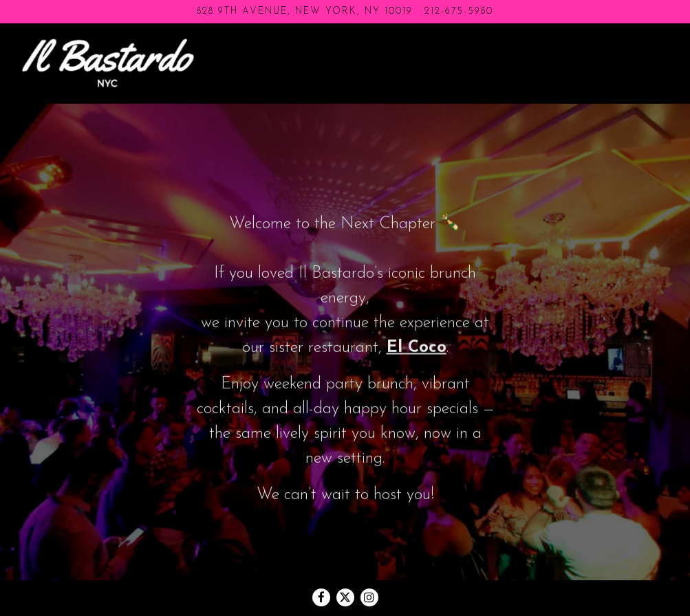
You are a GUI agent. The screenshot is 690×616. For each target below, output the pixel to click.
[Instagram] (369, 565)
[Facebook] (321, 565)
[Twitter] (345, 565)
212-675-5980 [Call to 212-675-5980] (459, 11)
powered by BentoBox (345, 599)
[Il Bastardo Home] (108, 63)
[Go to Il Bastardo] (305, 12)
